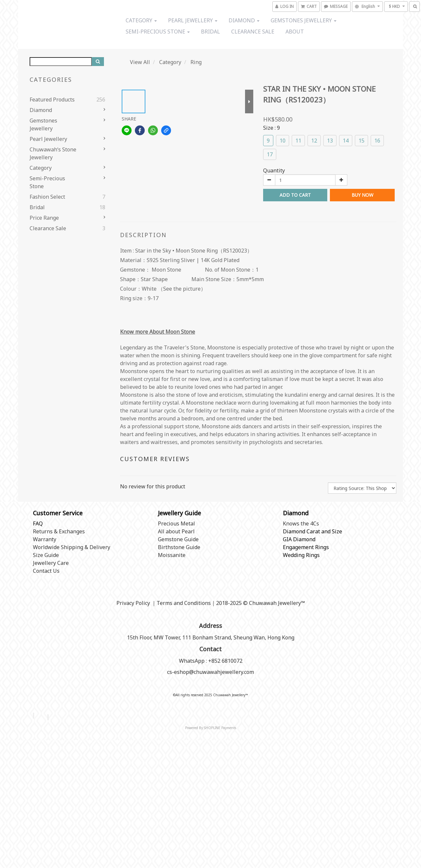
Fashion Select (47, 197)
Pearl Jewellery (193, 20)
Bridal (210, 32)
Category (141, 20)
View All (140, 62)
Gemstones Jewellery (304, 20)
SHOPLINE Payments (220, 728)
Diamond (244, 20)
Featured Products (52, 100)
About (295, 32)
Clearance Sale (253, 32)
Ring (196, 62)
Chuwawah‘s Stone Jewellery (53, 153)
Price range (44, 218)
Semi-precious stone (158, 32)
